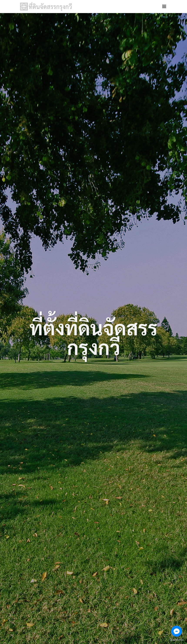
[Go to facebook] (177, 631)
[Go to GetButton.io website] (177, 640)
